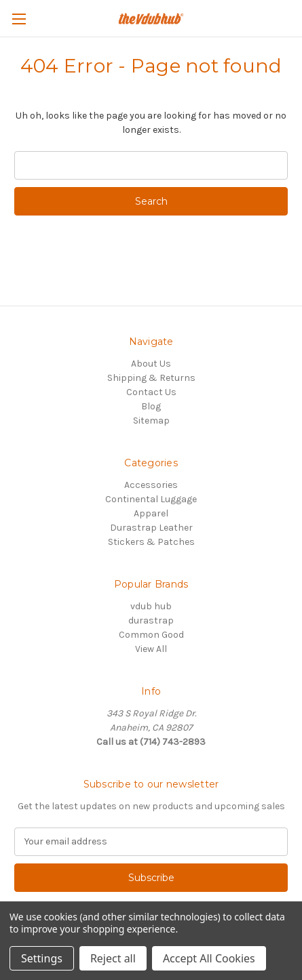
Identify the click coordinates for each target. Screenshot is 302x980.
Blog (151, 406)
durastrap (151, 620)
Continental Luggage (151, 499)
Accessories (151, 485)
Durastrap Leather (151, 528)
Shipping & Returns (151, 378)
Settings (42, 958)
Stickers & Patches (151, 542)
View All (151, 649)
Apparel (151, 513)
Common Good (151, 635)
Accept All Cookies (209, 958)
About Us (151, 364)
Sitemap (151, 421)
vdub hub (151, 606)
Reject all (113, 958)
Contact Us (151, 392)
